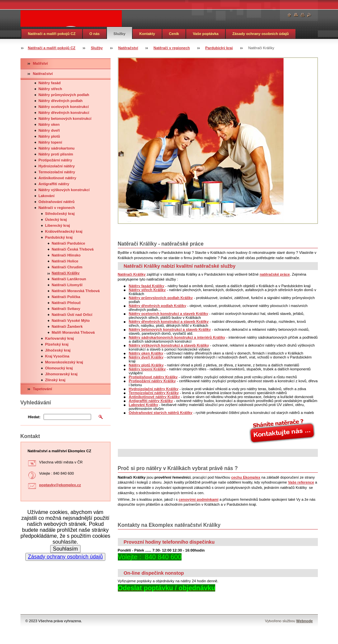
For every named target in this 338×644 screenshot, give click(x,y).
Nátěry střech (51, 89)
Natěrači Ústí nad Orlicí (72, 315)
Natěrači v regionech (172, 48)
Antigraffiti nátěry (54, 184)
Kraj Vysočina (57, 356)
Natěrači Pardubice (68, 243)
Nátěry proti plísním (56, 154)
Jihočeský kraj (58, 350)
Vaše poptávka (206, 34)
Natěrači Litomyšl (67, 285)
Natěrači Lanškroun (69, 279)
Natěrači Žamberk (67, 326)
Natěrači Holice (65, 261)
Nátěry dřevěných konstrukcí (64, 113)
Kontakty (147, 34)
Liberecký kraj (58, 225)
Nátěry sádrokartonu (57, 148)
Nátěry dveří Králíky (146, 357)
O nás (95, 34)
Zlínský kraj (55, 380)
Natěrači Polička (66, 297)
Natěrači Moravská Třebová (76, 291)
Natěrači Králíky (66, 273)
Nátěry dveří (49, 130)
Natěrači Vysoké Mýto (71, 321)
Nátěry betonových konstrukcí (65, 119)
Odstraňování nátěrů (57, 202)
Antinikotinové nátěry (57, 178)
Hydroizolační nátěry (57, 166)
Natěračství (128, 48)
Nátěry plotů (49, 136)
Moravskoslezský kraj (64, 362)
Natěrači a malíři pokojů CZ (52, 34)
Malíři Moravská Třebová (73, 332)
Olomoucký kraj (59, 368)
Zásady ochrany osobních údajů (261, 34)
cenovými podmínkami (199, 499)
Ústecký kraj (56, 220)
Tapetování (43, 389)
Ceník (174, 34)
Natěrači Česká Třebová (73, 249)
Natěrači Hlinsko (66, 255)
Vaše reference (301, 482)
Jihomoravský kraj (61, 374)
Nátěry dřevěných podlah (61, 101)
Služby (119, 34)
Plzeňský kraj (57, 344)
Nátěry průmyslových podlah (64, 95)
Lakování (47, 196)
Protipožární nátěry (55, 160)
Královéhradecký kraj (64, 231)
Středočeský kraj (60, 214)
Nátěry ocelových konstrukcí (64, 107)
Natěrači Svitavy (66, 309)
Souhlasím (65, 549)
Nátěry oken (49, 124)
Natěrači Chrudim (67, 267)
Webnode (304, 621)
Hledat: (34, 417)
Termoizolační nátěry (57, 172)
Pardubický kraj (219, 48)
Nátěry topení (51, 142)
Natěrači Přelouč (66, 303)
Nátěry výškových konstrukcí (64, 190)
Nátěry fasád (50, 83)
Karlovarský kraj (60, 338)
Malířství (40, 63)
